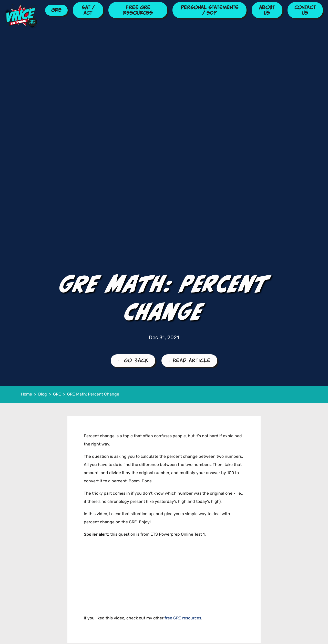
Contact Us (305, 10)
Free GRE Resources (138, 10)
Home (27, 394)
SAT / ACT (88, 10)
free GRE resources (183, 618)
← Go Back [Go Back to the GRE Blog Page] (133, 360)
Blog (43, 394)
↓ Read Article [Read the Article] (189, 360)
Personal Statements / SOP (209, 10)
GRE (56, 10)
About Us (267, 10)
